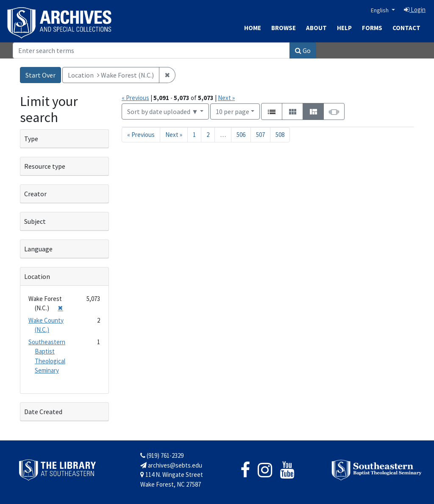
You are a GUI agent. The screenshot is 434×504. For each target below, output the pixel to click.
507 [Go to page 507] (260, 135)
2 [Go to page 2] (208, 135)
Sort (163, 111)
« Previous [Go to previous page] (141, 135)
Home (253, 28)
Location (37, 276)
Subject (35, 221)
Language (38, 249)
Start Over (40, 75)
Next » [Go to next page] (174, 135)
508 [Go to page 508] (280, 135)
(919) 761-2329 (162, 455)
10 (232, 111)
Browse (284, 28)
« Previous (135, 98)
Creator (35, 194)
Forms (372, 28)
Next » (226, 98)
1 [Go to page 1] (194, 135)
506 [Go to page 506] (241, 135)
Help (344, 28)
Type (31, 139)
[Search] (151, 50)
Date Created (43, 412)
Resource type (45, 166)
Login (415, 10)
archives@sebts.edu (171, 465)
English (380, 10)
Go (303, 50)
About (316, 28)
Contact (406, 28)
